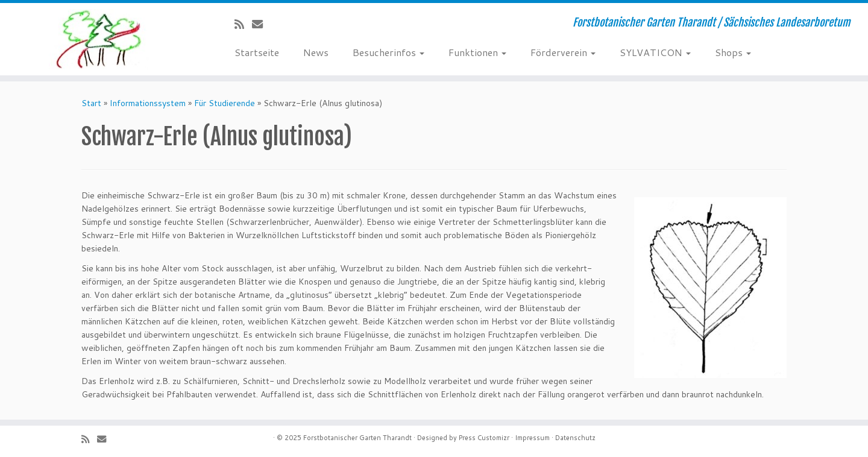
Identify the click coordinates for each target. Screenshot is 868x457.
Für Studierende (225, 103)
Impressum (532, 438)
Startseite (257, 52)
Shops (733, 52)
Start (91, 103)
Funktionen (477, 52)
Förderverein (563, 52)
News (316, 52)
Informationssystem (148, 103)
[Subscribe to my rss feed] (243, 24)
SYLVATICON (655, 52)
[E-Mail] (261, 24)
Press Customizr (484, 438)
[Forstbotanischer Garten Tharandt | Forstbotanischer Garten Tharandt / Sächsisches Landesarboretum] (100, 39)
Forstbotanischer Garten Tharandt (357, 438)
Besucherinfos (388, 52)
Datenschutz (575, 438)
